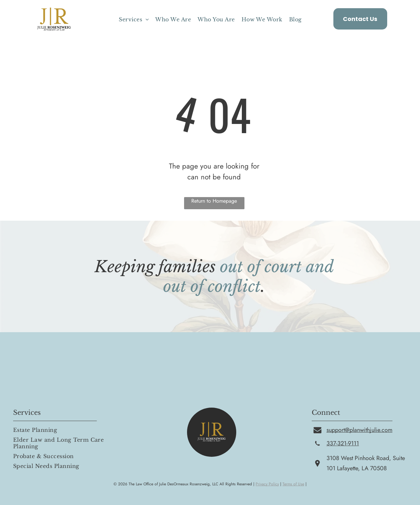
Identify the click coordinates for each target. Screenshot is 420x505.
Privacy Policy (267, 484)
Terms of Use (293, 484)
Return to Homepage (214, 201)
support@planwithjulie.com (359, 430)
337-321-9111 (343, 443)
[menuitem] (134, 19)
